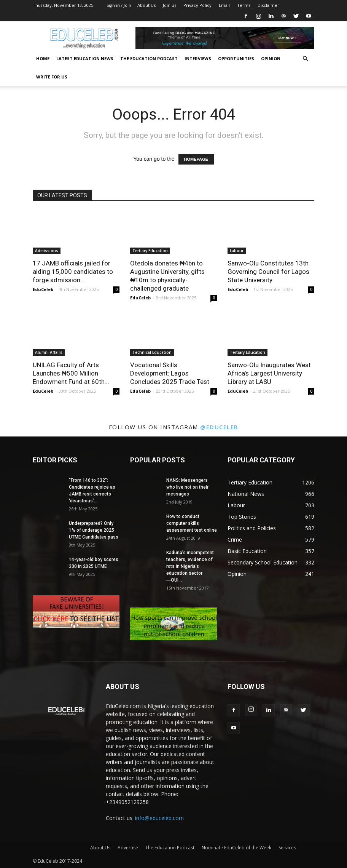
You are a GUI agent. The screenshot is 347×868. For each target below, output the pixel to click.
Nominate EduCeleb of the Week (236, 848)
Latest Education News (85, 58)
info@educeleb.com (159, 818)
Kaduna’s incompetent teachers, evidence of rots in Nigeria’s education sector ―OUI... (190, 566)
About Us (146, 5)
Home (43, 58)
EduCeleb (43, 289)
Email (224, 5)
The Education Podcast (149, 58)
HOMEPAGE (196, 159)
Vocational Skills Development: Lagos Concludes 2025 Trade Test (170, 373)
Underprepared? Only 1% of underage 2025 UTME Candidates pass (94, 530)
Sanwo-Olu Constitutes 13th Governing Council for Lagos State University (268, 272)
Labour (237, 251)
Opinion (271, 58)
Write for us (52, 77)
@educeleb (219, 427)
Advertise (128, 848)
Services (287, 848)
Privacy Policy (197, 5)
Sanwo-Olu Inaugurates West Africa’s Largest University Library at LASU (269, 373)
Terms (244, 5)
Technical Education (152, 352)
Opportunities (236, 58)
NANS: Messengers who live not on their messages (187, 487)
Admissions (47, 251)
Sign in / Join (119, 5)
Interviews (198, 58)
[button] (305, 59)
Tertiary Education (150, 251)
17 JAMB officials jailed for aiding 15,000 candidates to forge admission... (73, 272)
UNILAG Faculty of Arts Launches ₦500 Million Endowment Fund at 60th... (71, 373)
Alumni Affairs (49, 352)
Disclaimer (268, 5)
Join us (170, 5)
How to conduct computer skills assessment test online (192, 523)
